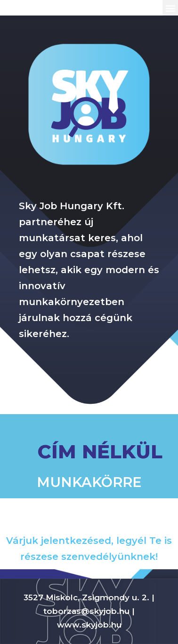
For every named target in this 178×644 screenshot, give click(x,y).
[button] (170, 8)
